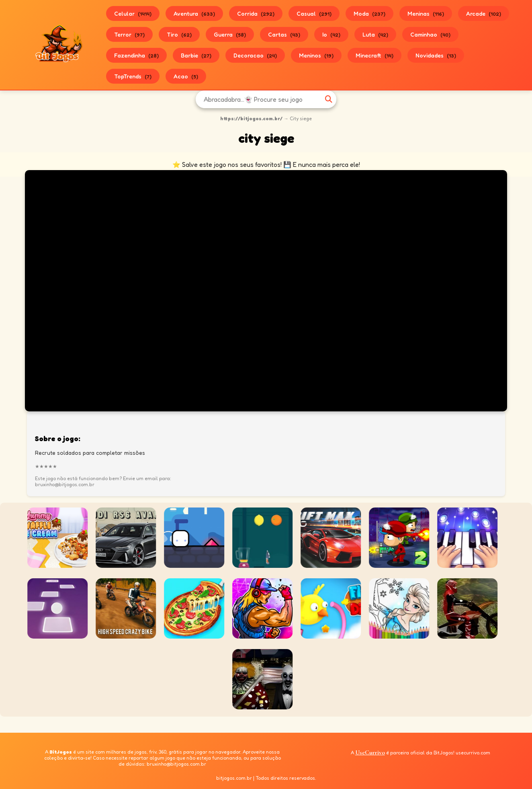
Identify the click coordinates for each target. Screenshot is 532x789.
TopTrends (133, 76)
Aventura (194, 13)
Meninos (316, 55)
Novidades (436, 55)
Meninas (426, 13)
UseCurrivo (370, 752)
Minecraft (374, 55)
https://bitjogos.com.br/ (251, 118)
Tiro (179, 34)
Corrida (256, 13)
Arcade (484, 13)
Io (331, 34)
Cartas (284, 34)
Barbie (196, 55)
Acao (186, 76)
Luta (375, 34)
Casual (314, 13)
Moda (369, 13)
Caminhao (430, 34)
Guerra (230, 34)
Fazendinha (136, 55)
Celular (133, 13)
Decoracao (255, 55)
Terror (129, 34)
